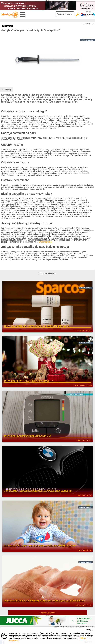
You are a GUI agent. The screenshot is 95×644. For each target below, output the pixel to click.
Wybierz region (65, 14)
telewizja (10, 15)
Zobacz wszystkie (47, 613)
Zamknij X (88, 630)
